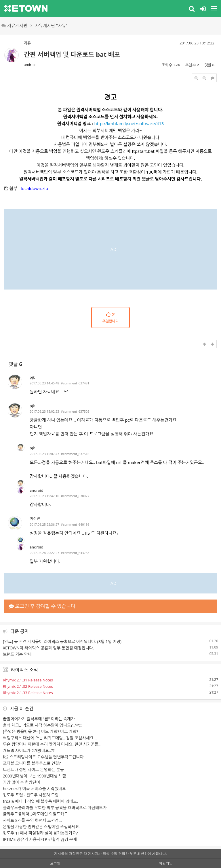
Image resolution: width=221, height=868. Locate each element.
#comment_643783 (75, 553)
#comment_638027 (75, 496)
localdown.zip (34, 188)
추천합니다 (110, 317)
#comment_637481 (75, 383)
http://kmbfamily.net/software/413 (129, 123)
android (30, 65)
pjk (32, 377)
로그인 (55, 863)
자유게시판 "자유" (51, 25)
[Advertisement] (110, 249)
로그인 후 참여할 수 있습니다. (43, 606)
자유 (27, 43)
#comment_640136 (75, 524)
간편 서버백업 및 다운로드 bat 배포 (72, 54)
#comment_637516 (75, 454)
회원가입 (166, 863)
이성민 (35, 518)
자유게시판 (15, 25)
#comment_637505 (75, 411)
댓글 (15, 364)
